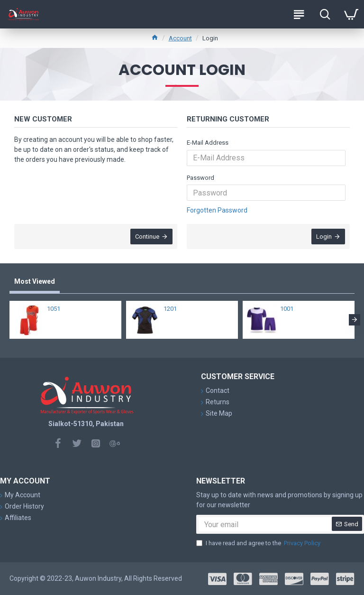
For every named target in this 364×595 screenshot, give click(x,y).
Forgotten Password (217, 210)
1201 (170, 309)
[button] (355, 320)
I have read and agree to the (259, 543)
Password (200, 178)
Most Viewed (35, 281)
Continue (147, 237)
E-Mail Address (208, 143)
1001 (287, 309)
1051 (54, 309)
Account (180, 38)
